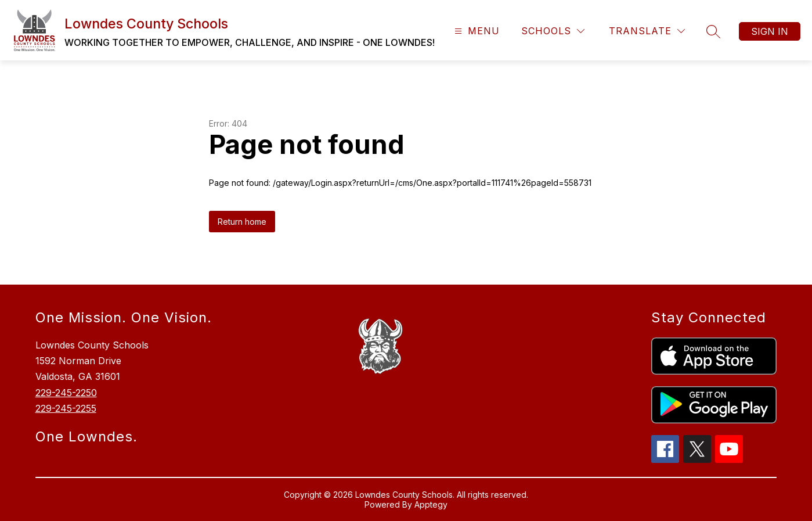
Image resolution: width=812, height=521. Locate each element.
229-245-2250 (66, 393)
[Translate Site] (647, 31)
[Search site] (713, 31)
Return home (242, 222)
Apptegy (431, 504)
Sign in (770, 31)
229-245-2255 (66, 408)
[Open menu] (476, 31)
